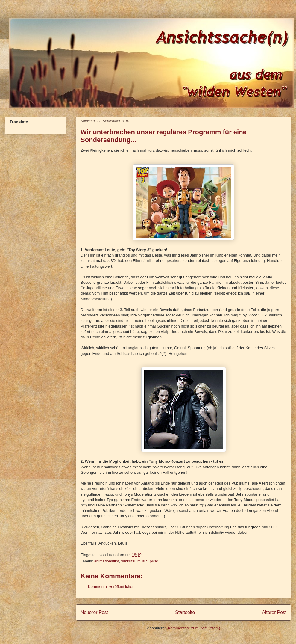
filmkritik (128, 561)
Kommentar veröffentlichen (111, 587)
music (142, 561)
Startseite (185, 612)
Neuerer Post (94, 612)
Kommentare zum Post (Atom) (194, 628)
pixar (154, 561)
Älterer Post (274, 612)
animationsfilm (107, 561)
